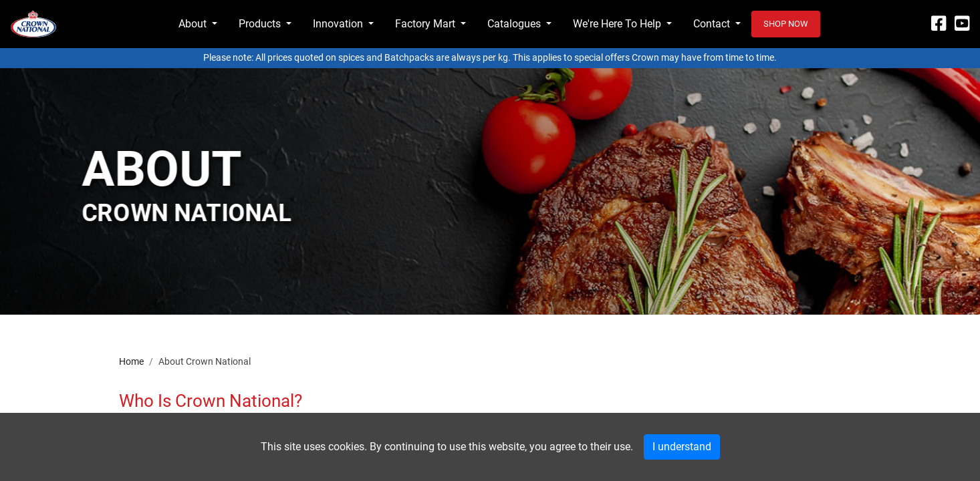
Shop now (786, 24)
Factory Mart (425, 24)
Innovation (338, 24)
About (193, 24)
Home (131, 362)
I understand (682, 447)
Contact (712, 24)
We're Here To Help (617, 24)
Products (260, 24)
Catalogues (514, 24)
